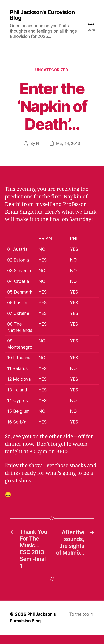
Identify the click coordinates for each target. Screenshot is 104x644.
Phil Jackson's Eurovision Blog (43, 15)
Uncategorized (52, 70)
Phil (39, 144)
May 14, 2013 (68, 144)
